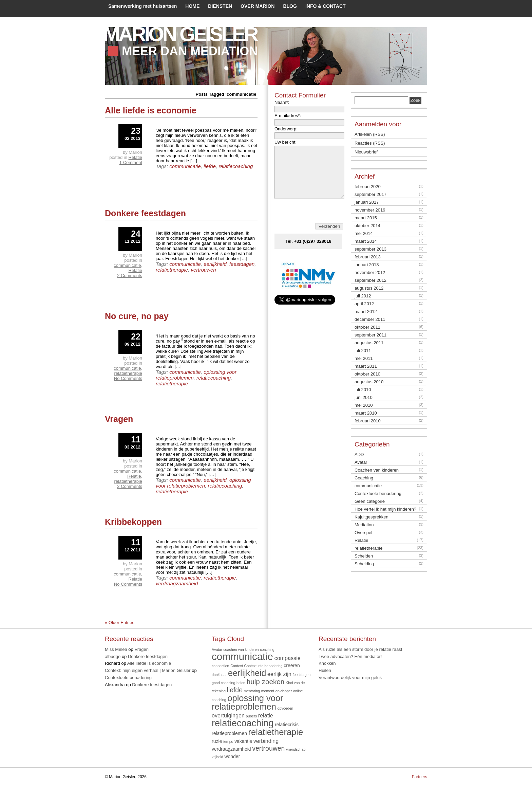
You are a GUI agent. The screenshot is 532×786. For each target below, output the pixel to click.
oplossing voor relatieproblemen (203, 483)
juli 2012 (363, 296)
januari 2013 (367, 265)
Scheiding (364, 564)
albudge (113, 656)
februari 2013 (368, 257)
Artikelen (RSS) (370, 134)
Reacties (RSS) (370, 143)
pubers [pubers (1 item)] (252, 716)
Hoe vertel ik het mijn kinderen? (385, 509)
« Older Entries (120, 623)
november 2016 (370, 210)
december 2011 (370, 319)
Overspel (363, 533)
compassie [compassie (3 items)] (288, 658)
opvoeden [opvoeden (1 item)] (285, 708)
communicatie (185, 166)
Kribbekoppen (133, 522)
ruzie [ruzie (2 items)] (217, 741)
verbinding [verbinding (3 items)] (266, 741)
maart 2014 (366, 241)
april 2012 (364, 304)
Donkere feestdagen (145, 213)
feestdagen (242, 264)
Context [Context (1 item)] (237, 666)
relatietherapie (172, 270)
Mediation (364, 525)
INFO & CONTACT (326, 6)
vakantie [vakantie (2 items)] (243, 741)
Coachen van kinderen (377, 470)
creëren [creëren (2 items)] (292, 665)
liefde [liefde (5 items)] (235, 690)
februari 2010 (368, 421)
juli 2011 (363, 351)
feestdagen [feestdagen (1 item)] (301, 675)
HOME (192, 6)
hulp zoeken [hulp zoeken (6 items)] (266, 682)
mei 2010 (364, 405)
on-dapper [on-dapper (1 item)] (284, 691)
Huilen (325, 670)
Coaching (364, 478)
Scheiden (364, 556)
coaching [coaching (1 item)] (267, 650)
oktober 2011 (367, 327)
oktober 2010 (367, 374)
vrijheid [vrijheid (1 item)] (217, 757)
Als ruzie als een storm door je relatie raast (360, 649)
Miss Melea (116, 649)
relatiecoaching (236, 166)
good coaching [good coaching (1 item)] (223, 683)
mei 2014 (364, 233)
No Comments (128, 378)
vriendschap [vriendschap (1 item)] (296, 749)
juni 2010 (364, 397)
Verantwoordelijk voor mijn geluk (350, 678)
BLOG (290, 6)
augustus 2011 (369, 343)
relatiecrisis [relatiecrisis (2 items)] (287, 725)
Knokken (327, 663)
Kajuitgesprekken (372, 517)
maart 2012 (366, 312)
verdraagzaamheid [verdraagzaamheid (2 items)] (231, 749)
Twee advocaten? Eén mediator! (350, 656)
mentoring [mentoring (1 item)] (252, 691)
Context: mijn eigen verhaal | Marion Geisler (148, 670)
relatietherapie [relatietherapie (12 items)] (276, 732)
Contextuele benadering (378, 493)
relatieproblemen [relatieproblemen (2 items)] (229, 733)
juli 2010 (363, 390)
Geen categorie (370, 501)
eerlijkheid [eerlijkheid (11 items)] (247, 673)
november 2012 (370, 272)
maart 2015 (366, 218)
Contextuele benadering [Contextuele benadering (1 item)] (263, 666)
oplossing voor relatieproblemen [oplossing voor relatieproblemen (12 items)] (248, 702)
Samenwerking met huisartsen (142, 6)
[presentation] (310, 221)
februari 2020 (368, 187)
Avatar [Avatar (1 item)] (217, 650)
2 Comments (130, 276)
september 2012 (370, 280)
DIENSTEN (220, 6)
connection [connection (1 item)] (221, 666)
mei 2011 (364, 358)
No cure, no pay (137, 316)
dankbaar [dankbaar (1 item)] (219, 675)
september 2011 (370, 335)
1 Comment (131, 162)
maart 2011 (366, 366)
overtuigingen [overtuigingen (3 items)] (228, 715)
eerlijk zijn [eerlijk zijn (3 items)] (279, 674)
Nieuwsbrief (366, 152)
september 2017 (370, 194)
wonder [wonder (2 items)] (232, 756)
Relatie (135, 157)
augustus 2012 (369, 288)
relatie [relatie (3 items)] (266, 715)
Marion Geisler (180, 34)
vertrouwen (203, 270)
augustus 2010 (369, 382)
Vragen (119, 419)
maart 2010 (366, 413)
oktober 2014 (367, 226)
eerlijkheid (215, 264)
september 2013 (370, 249)
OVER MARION (258, 6)
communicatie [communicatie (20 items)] (242, 656)
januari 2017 (367, 202)
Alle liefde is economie (151, 110)
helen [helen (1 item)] (241, 683)
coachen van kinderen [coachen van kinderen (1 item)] (241, 650)
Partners (420, 777)
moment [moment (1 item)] (268, 691)
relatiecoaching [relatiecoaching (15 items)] (243, 723)
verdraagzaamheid (177, 583)
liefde (210, 166)
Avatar (361, 462)
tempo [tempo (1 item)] (228, 742)
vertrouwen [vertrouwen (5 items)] (268, 748)
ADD (359, 454)
